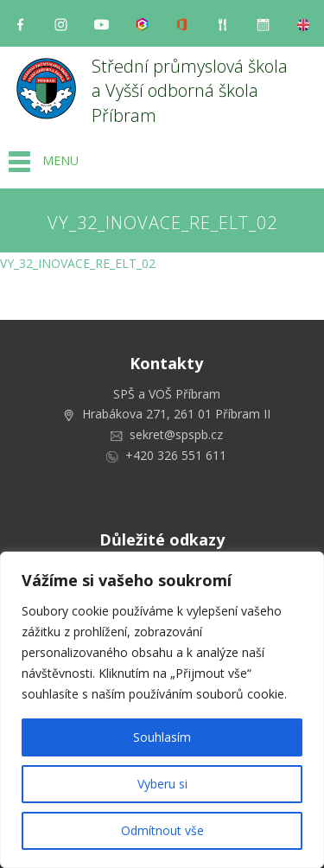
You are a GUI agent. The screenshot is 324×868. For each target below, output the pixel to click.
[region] (162, 710)
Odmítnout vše (162, 830)
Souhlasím (162, 737)
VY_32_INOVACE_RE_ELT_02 (78, 263)
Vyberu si (162, 784)
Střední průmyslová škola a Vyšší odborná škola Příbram (192, 91)
